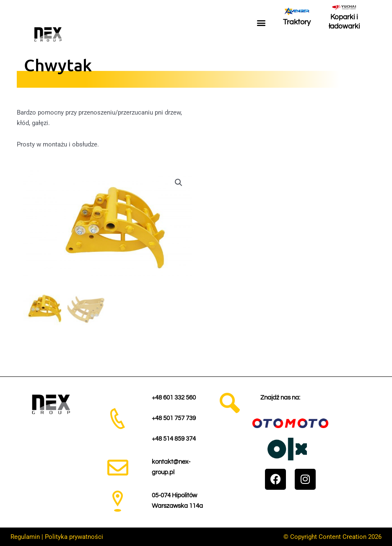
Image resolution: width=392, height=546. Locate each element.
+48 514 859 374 (174, 438)
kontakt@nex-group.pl (171, 467)
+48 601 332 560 (174, 397)
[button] (261, 23)
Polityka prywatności (74, 536)
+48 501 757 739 (174, 418)
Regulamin (25, 536)
